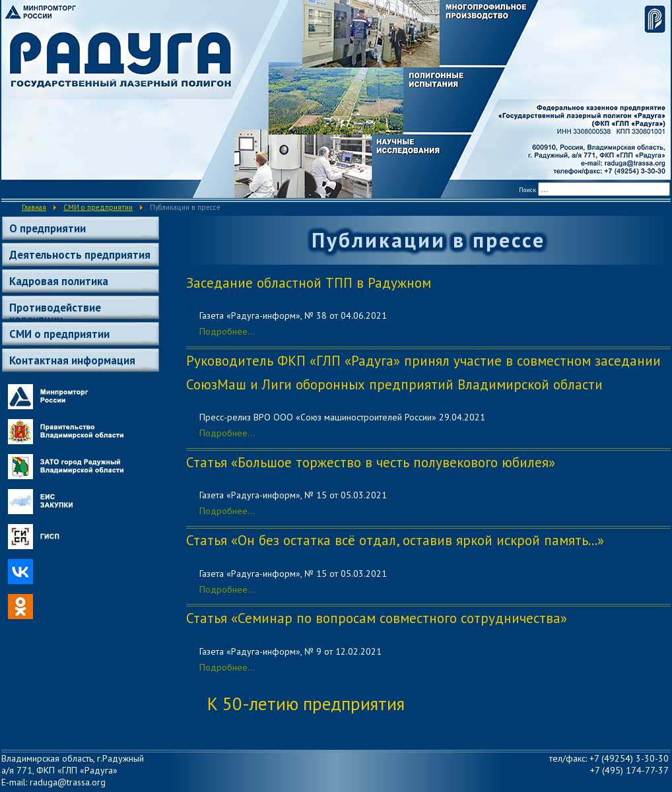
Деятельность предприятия (80, 255)
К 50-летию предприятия (306, 704)
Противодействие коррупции (55, 310)
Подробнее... (227, 331)
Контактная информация (72, 360)
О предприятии (48, 228)
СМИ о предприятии (59, 334)
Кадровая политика (59, 281)
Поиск (527, 190)
